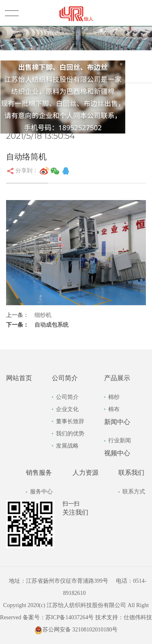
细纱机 (43, 315)
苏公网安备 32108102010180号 (76, 630)
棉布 (114, 409)
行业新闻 (120, 440)
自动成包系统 (51, 325)
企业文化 (67, 409)
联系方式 (134, 492)
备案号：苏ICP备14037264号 (58, 617)
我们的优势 (70, 434)
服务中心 (41, 492)
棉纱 (114, 397)
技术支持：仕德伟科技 (124, 617)
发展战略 (67, 446)
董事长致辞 (70, 421)
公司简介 (67, 397)
